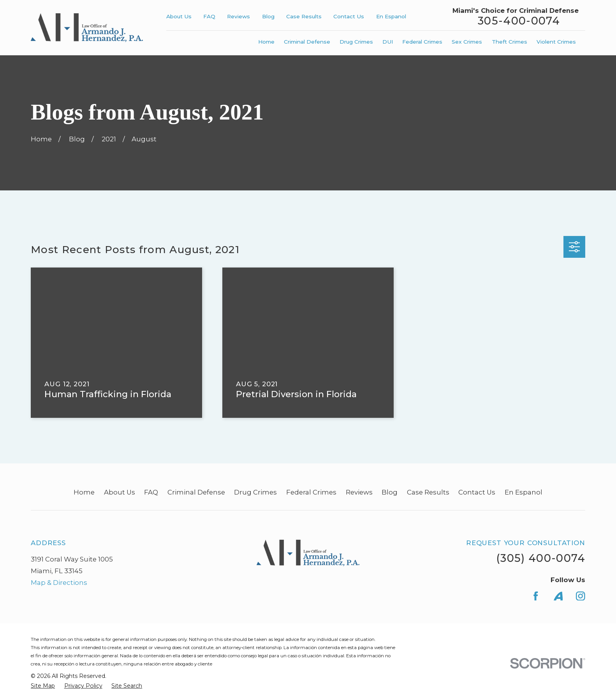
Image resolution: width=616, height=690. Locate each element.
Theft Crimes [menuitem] (510, 42)
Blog (268, 16)
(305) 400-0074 (541, 558)
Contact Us (349, 16)
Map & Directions (59, 583)
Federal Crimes (311, 492)
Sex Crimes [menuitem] (467, 42)
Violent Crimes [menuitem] (556, 42)
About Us (179, 16)
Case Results (304, 16)
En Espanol (391, 16)
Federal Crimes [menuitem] (422, 42)
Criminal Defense (196, 492)
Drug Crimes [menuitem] (356, 42)
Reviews (238, 16)
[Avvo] (558, 596)
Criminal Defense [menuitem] (307, 42)
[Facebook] (536, 596)
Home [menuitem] (266, 42)
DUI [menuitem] (388, 42)
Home (84, 492)
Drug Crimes (255, 492)
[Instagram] (581, 596)
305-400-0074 (519, 21)
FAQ (209, 16)
